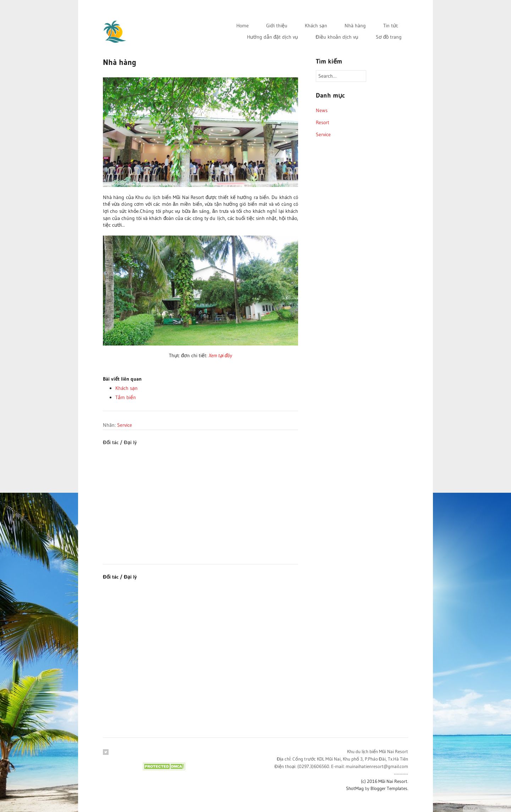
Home (243, 26)
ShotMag (355, 788)
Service (125, 425)
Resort (323, 122)
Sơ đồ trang (389, 37)
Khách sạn (316, 26)
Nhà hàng (355, 26)
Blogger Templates (389, 788)
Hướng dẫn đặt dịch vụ (273, 37)
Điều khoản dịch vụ (337, 37)
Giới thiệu (277, 26)
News (322, 110)
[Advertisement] (200, 496)
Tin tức (391, 26)
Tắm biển (126, 397)
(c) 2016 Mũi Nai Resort (384, 781)
